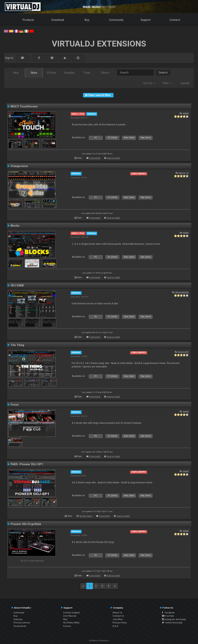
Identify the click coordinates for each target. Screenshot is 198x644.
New (16, 73)
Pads (87, 73)
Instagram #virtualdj (174, 619)
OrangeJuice (19, 166)
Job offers (118, 619)
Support (146, 20)
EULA (115, 626)
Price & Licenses (22, 623)
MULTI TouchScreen (24, 106)
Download (58, 20)
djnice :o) (184, 173)
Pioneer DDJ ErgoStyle (26, 524)
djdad (186, 113)
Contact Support (71, 613)
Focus (15, 405)
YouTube (168, 616)
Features (18, 619)
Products (28, 20)
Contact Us (118, 616)
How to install (113, 158)
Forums (67, 626)
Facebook (168, 613)
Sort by (149, 83)
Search (163, 73)
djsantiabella (182, 292)
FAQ (65, 619)
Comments (95, 158)
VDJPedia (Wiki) (71, 623)
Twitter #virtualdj (172, 623)
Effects (52, 73)
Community (116, 20)
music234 (183, 352)
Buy (87, 20)
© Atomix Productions (99, 641)
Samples (69, 73)
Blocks (15, 226)
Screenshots (20, 626)
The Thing (17, 345)
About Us (117, 613)
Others (105, 73)
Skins (34, 73)
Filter (167, 83)
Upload (185, 83)
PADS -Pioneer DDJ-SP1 (27, 464)
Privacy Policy (120, 623)
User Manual (70, 616)
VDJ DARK (17, 285)
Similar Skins (86, 516)
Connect (175, 20)
